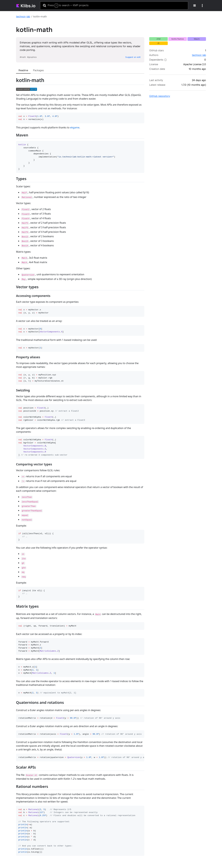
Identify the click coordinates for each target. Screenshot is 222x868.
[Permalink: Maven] (13, 142)
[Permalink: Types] (13, 186)
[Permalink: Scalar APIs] (13, 775)
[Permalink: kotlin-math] (13, 89)
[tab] (23, 70)
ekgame (75, 127)
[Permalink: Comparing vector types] (13, 470)
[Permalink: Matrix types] (13, 614)
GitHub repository (160, 96)
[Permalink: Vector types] (13, 294)
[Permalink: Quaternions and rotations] (13, 710)
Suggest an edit (133, 57)
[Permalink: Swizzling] (13, 396)
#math (23, 57)
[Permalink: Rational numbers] (13, 794)
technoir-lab (23, 17)
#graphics (32, 57)
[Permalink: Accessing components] (13, 301)
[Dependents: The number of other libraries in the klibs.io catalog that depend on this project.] (165, 60)
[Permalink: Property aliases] (13, 363)
